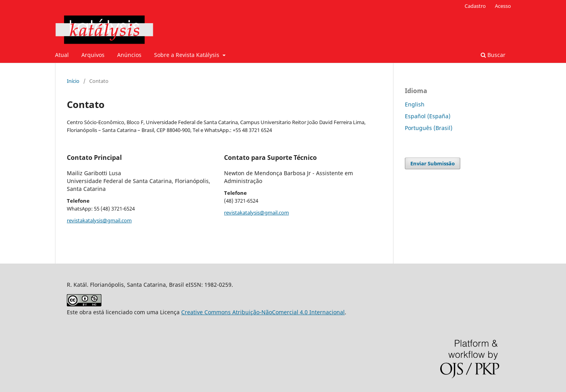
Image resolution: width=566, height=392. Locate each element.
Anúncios (129, 55)
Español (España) (428, 116)
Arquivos (93, 55)
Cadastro (475, 6)
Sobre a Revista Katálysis (187, 55)
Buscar (493, 55)
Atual (62, 55)
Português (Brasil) (429, 128)
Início (73, 81)
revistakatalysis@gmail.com (99, 220)
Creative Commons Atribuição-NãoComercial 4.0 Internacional (263, 312)
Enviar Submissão (433, 163)
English (415, 104)
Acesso (503, 6)
